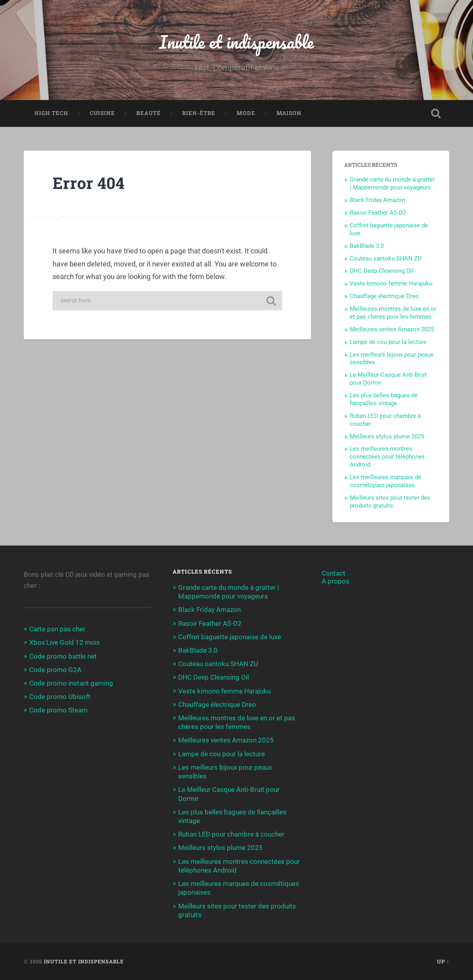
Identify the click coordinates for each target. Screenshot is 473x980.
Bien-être (199, 113)
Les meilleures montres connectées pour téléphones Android (387, 457)
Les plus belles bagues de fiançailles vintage (384, 399)
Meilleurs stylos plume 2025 (387, 436)
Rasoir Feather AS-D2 (378, 213)
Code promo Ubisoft (60, 697)
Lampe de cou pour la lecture (388, 342)
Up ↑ (443, 961)
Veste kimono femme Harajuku (391, 283)
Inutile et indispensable (236, 42)
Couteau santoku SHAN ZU (386, 259)
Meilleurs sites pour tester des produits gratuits (390, 502)
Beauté (149, 113)
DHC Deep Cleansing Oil (382, 271)
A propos (335, 581)
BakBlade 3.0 (367, 246)
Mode (246, 113)
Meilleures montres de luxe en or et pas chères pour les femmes (393, 313)
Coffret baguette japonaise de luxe (230, 637)
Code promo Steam (58, 710)
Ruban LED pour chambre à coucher (231, 834)
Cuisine (102, 113)
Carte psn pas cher (57, 629)
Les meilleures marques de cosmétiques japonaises (385, 481)
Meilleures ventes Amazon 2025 (392, 329)
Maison (289, 113)
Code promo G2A (55, 670)
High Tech (51, 113)
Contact (334, 573)
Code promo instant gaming (71, 683)
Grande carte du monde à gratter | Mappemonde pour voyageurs (392, 183)
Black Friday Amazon (377, 200)
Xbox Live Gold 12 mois (65, 642)
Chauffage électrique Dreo (384, 296)
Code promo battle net (63, 656)
